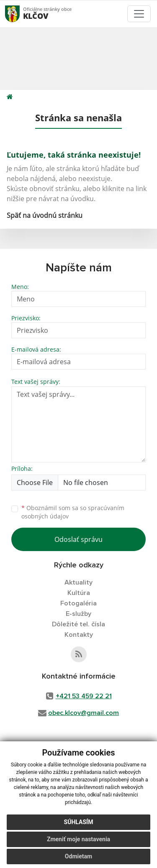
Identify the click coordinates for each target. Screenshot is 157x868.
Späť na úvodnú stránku (45, 215)
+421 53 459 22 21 (84, 696)
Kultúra (79, 593)
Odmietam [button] (78, 856)
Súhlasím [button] (79, 822)
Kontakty (79, 635)
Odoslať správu (78, 539)
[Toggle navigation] (139, 14)
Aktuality (78, 582)
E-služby (78, 614)
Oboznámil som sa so (73, 512)
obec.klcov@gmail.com (84, 713)
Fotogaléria (78, 603)
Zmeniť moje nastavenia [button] (78, 839)
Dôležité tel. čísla (78, 624)
